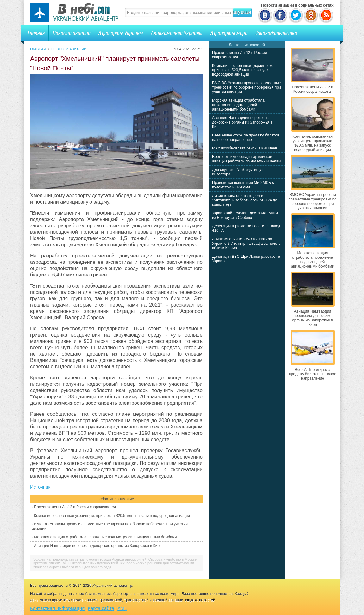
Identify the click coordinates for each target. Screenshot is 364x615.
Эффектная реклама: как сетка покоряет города (72, 559)
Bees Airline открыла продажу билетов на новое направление (246, 137)
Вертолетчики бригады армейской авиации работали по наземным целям (246, 159)
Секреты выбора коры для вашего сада (79, 567)
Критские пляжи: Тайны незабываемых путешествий (76, 563)
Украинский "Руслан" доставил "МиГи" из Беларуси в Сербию (246, 215)
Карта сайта (101, 608)
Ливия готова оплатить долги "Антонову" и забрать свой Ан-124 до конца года (245, 200)
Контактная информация (57, 608)
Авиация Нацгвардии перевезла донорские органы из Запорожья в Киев (98, 546)
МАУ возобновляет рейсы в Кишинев (245, 148)
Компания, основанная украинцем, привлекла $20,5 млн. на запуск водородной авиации (112, 516)
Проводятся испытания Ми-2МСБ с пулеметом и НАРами (243, 185)
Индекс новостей (200, 600)
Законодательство (276, 33)
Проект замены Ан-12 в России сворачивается (75, 507)
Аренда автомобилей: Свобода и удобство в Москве (154, 559)
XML (122, 608)
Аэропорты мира (229, 33)
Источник (40, 487)
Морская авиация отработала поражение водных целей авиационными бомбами (105, 537)
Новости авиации (71, 33)
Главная (36, 33)
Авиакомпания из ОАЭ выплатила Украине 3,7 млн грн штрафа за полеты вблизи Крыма (247, 244)
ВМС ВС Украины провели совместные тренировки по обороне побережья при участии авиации (247, 87)
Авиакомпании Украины (176, 33)
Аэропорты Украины (120, 33)
